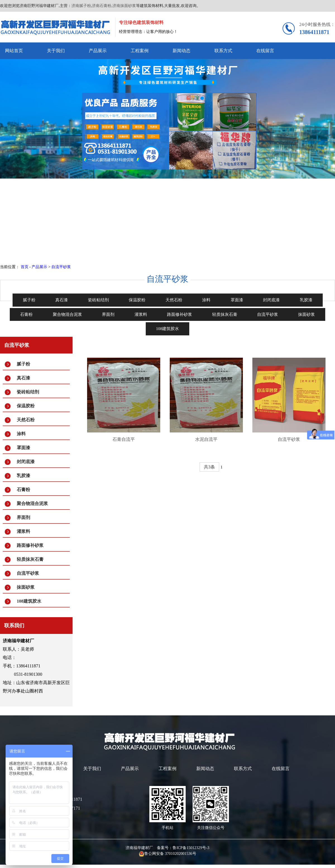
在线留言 (265, 51)
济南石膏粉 (102, 6)
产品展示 (98, 51)
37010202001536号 (181, 854)
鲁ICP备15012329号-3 (191, 848)
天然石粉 (26, 420)
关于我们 (56, 51)
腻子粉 (23, 364)
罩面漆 (23, 448)
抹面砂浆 (26, 587)
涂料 (21, 434)
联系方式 (223, 51)
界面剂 (23, 517)
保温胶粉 (26, 406)
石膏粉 (23, 490)
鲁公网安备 (152, 854)
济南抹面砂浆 (124, 6)
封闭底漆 (26, 462)
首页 (25, 267)
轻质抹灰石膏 (30, 559)
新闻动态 (181, 51)
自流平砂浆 (61, 267)
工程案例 (140, 51)
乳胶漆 (23, 476)
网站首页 (14, 51)
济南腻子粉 (81, 6)
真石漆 (23, 378)
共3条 (209, 467)
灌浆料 (23, 531)
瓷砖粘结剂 (28, 392)
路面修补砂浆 (30, 545)
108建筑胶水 (29, 601)
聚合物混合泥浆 (32, 503)
